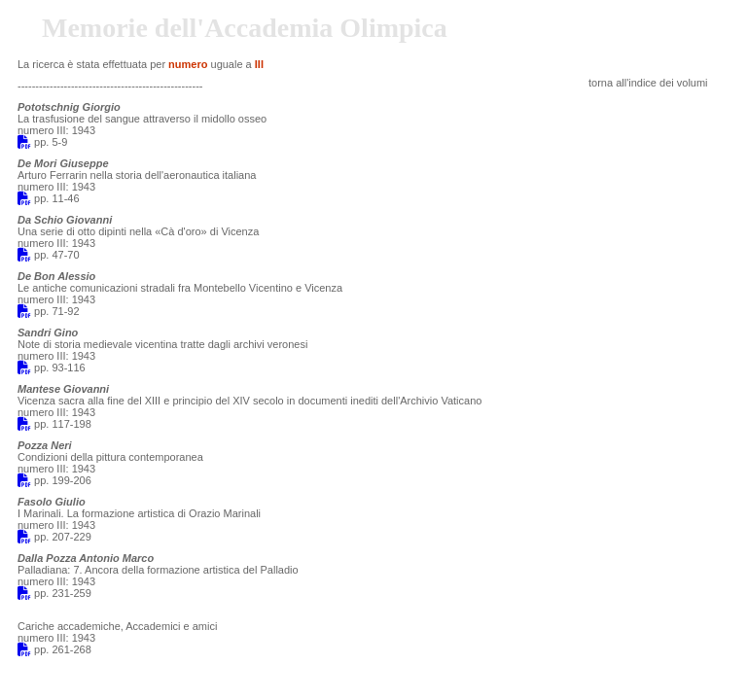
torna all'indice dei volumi (648, 83)
